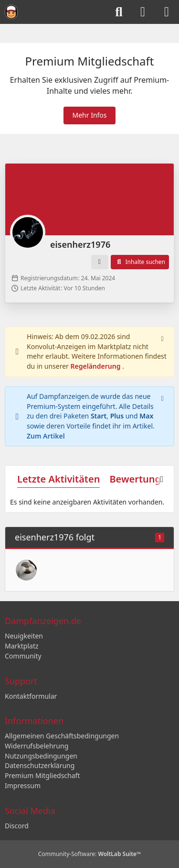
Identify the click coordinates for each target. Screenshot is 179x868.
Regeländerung (97, 366)
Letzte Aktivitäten (58, 479)
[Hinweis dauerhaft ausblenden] (163, 338)
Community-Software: (90, 854)
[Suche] (119, 12)
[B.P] (26, 570)
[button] (100, 262)
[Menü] (167, 12)
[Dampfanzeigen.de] (11, 12)
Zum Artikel (46, 435)
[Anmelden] (143, 12)
